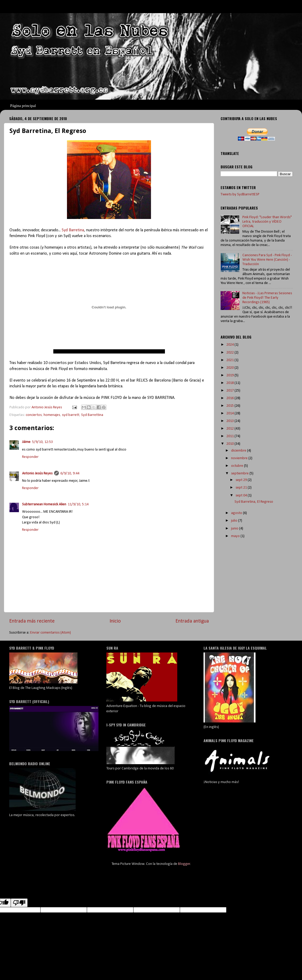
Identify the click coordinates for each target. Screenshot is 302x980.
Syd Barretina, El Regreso (254, 502)
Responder (30, 457)
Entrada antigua (192, 621)
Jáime (26, 442)
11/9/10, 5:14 (78, 504)
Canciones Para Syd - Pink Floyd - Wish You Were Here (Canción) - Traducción (267, 260)
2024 (230, 345)
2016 (230, 398)
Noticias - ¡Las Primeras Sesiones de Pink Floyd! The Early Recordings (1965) (267, 298)
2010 (230, 444)
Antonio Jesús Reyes (37, 473)
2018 (230, 383)
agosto (237, 513)
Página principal (23, 106)
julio (235, 521)
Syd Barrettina (92, 415)
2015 (230, 406)
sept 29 (242, 480)
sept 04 (242, 496)
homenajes (52, 415)
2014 (230, 413)
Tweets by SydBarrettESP (240, 194)
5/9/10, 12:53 (42, 442)
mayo (236, 536)
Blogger (184, 864)
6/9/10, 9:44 (70, 473)
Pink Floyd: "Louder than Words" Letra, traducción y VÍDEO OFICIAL (267, 222)
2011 (230, 436)
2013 (230, 421)
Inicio (115, 621)
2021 (230, 360)
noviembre (240, 458)
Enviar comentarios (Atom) (51, 633)
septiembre (240, 473)
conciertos (34, 415)
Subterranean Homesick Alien (44, 504)
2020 (230, 368)
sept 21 (242, 488)
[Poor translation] (19, 903)
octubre (238, 466)
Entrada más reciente (32, 621)
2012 (230, 429)
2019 (230, 375)
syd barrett (71, 415)
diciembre (239, 451)
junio (235, 529)
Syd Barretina (73, 230)
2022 (230, 353)
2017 (230, 391)
